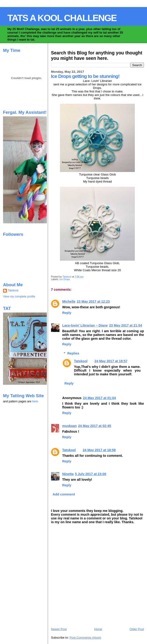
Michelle (69, 301)
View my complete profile (19, 297)
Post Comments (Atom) (85, 638)
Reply (67, 313)
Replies (73, 353)
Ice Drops (65, 279)
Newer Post (59, 629)
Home (98, 629)
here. (35, 401)
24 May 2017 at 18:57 (111, 361)
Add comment (64, 494)
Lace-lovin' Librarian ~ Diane (85, 325)
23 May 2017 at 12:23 (93, 301)
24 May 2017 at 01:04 (99, 398)
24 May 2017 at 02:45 (95, 426)
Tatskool (81, 361)
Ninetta (68, 474)
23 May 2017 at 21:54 (126, 325)
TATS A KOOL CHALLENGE (62, 18)
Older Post (137, 629)
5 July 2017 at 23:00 (91, 474)
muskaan (70, 426)
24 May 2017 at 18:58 (99, 450)
